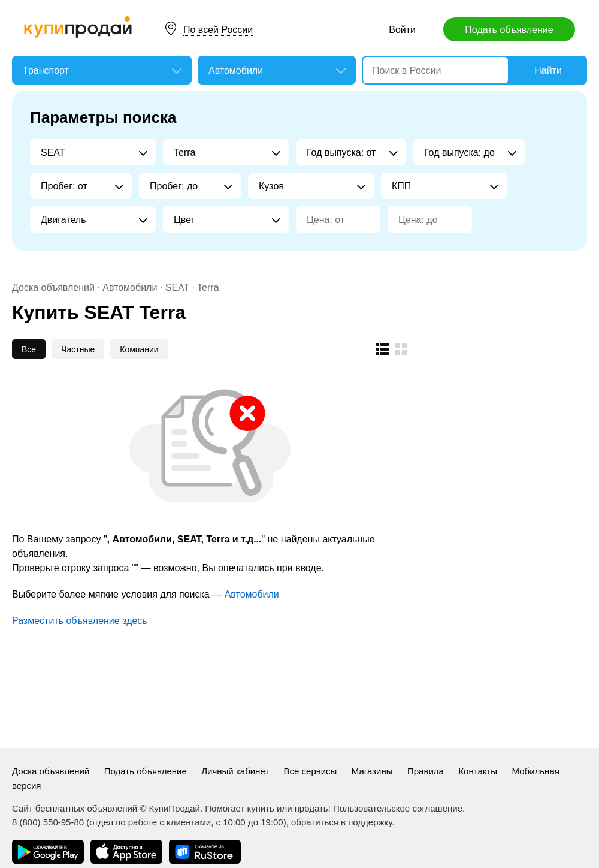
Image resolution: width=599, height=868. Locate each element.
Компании (139, 349)
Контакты (478, 771)
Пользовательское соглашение (398, 808)
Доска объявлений (53, 287)
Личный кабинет (235, 771)
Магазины (372, 771)
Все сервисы (311, 771)
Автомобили (130, 287)
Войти (402, 30)
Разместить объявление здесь (80, 621)
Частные (78, 349)
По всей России (218, 30)
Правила (426, 771)
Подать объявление (509, 30)
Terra (208, 287)
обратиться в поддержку (341, 822)
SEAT (177, 287)
